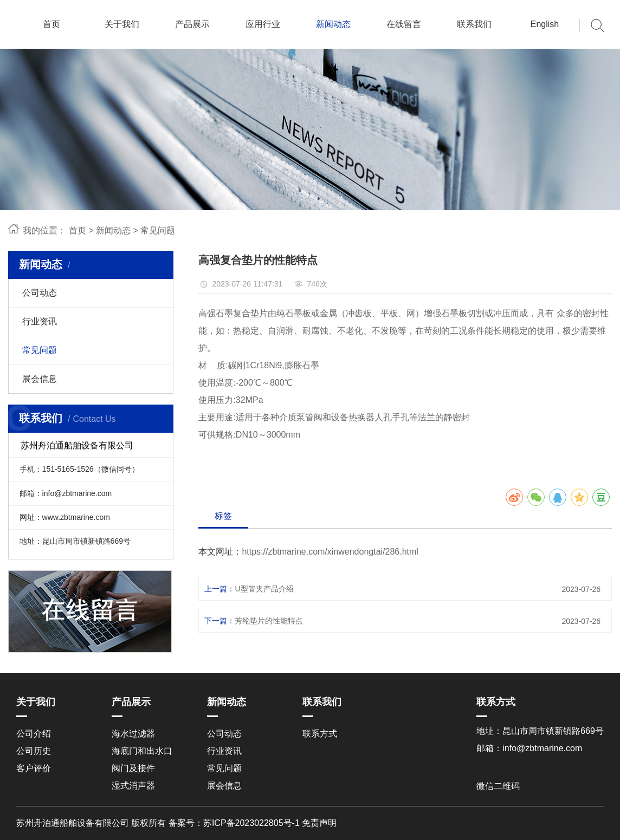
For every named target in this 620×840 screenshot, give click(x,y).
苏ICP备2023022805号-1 (251, 823)
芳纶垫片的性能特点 (269, 621)
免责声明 (319, 823)
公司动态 (40, 293)
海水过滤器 (133, 734)
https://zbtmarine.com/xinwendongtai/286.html (330, 552)
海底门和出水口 (142, 751)
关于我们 (122, 24)
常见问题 (158, 230)
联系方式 (320, 734)
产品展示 (192, 24)
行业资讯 (40, 321)
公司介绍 (34, 734)
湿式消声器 (133, 786)
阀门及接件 (133, 768)
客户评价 (34, 768)
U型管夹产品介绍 (264, 589)
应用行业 (263, 24)
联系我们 (474, 24)
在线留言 (404, 24)
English (545, 24)
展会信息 (40, 379)
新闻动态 (333, 24)
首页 (51, 24)
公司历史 (34, 751)
